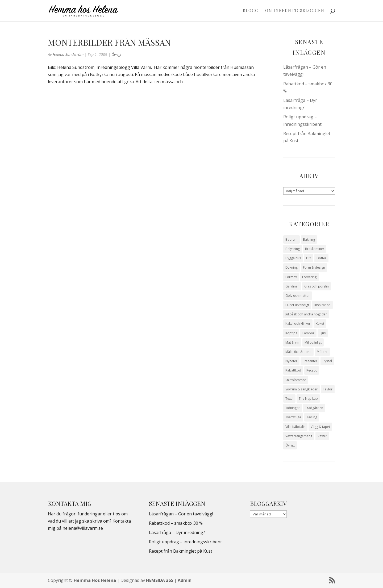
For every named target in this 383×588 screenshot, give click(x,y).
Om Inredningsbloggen (295, 11)
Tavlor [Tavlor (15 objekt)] (328, 389)
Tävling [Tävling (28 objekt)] (312, 417)
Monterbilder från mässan (109, 42)
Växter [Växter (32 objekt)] (322, 436)
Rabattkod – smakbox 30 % (176, 523)
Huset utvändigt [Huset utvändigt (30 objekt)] (297, 305)
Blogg (251, 11)
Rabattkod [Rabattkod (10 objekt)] (293, 370)
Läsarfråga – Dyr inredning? (177, 532)
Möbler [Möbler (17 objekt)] (322, 352)
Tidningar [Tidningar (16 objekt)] (293, 408)
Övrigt (116, 54)
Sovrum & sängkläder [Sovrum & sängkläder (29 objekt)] (301, 389)
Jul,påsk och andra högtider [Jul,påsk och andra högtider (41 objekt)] (306, 314)
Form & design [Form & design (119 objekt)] (314, 267)
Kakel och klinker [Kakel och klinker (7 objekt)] (298, 324)
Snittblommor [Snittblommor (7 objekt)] (296, 380)
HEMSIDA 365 (160, 580)
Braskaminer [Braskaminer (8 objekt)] (315, 249)
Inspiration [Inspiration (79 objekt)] (322, 305)
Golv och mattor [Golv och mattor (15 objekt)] (298, 296)
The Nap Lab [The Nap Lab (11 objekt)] (308, 399)
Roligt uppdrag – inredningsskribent (185, 542)
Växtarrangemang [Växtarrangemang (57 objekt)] (299, 436)
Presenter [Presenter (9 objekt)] (310, 361)
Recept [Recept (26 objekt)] (312, 370)
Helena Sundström (68, 54)
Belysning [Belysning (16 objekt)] (293, 249)
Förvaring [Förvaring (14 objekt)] (309, 277)
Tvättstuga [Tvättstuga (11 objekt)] (293, 417)
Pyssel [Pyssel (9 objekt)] (327, 361)
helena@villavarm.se (83, 528)
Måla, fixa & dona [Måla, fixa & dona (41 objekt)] (298, 352)
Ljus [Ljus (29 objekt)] (323, 333)
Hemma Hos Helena (95, 580)
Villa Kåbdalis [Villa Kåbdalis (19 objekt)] (295, 427)
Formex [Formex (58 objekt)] (291, 277)
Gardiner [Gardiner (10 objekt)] (292, 286)
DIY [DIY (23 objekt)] (309, 258)
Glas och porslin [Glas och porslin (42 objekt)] (317, 286)
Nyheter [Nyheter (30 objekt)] (291, 361)
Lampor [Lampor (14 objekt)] (308, 333)
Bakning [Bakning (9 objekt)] (309, 239)
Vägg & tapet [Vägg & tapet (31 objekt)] (320, 427)
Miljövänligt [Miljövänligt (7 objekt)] (313, 342)
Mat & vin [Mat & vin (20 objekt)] (292, 342)
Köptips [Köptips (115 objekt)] (291, 333)
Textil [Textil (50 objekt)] (289, 399)
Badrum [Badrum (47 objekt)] (292, 239)
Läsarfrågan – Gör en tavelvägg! (181, 514)
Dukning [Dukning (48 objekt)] (292, 267)
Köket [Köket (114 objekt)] (320, 324)
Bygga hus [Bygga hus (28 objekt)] (293, 258)
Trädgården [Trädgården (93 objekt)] (314, 408)
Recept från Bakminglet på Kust (181, 551)
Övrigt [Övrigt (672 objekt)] (290, 445)
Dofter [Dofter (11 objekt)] (321, 258)
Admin (185, 580)
